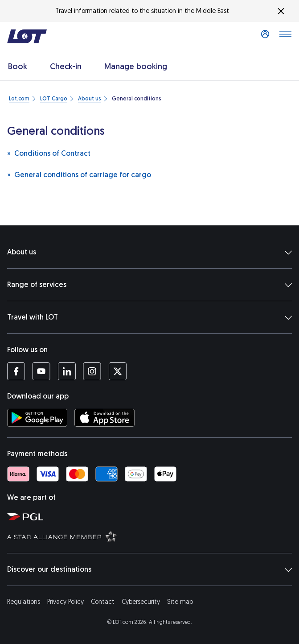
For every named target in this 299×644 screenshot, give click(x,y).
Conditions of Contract (49, 153)
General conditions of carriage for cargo (79, 174)
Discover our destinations (149, 569)
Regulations (24, 602)
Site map (180, 602)
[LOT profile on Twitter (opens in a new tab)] (117, 371)
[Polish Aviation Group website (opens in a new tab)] (151, 516)
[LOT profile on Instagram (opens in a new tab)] (92, 371)
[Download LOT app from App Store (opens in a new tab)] (104, 418)
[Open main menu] (285, 37)
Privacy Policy (66, 602)
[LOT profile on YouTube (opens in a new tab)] (41, 371)
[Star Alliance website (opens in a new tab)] (151, 536)
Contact (103, 602)
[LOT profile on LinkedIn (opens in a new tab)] (67, 371)
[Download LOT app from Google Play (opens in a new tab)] (37, 418)
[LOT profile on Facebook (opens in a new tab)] (16, 371)
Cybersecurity (141, 602)
